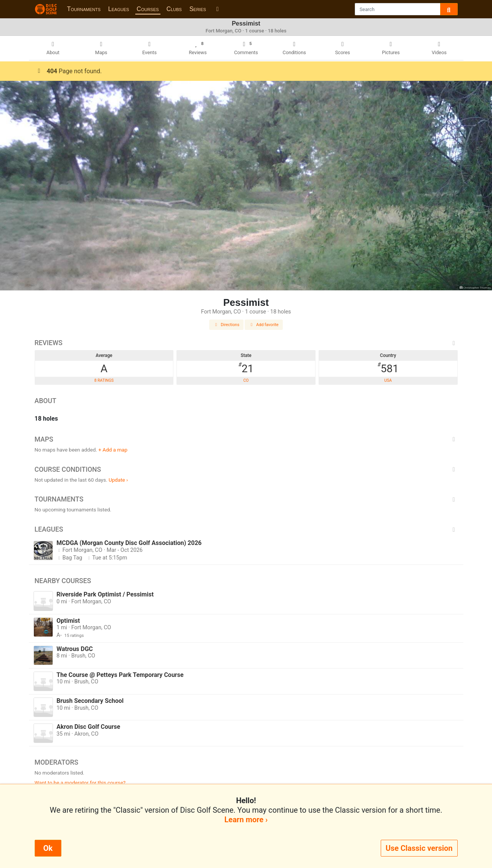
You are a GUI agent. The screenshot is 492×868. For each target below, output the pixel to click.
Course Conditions (246, 469)
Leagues (119, 9)
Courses (148, 9)
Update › (118, 480)
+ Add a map (113, 450)
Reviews (246, 343)
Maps (246, 439)
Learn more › (246, 820)
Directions (226, 325)
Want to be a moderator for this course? (80, 783)
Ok (48, 848)
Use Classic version (419, 848)
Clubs (174, 9)
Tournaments (84, 9)
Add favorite (264, 325)
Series (198, 9)
